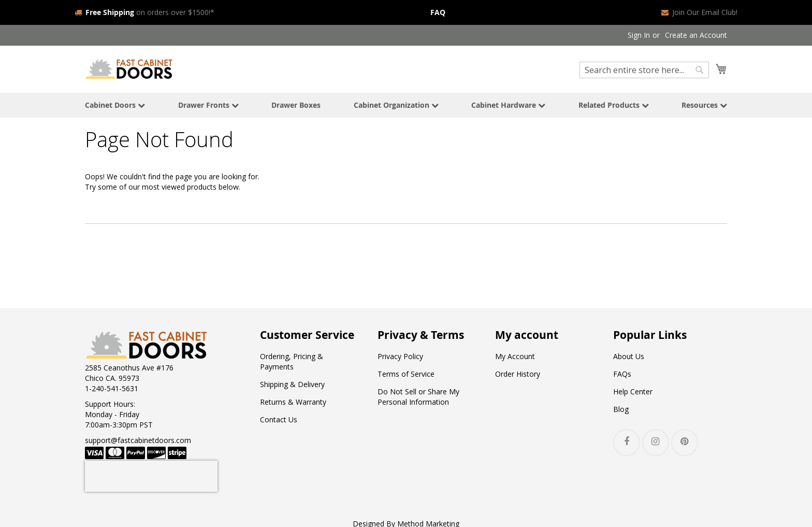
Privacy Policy (400, 356)
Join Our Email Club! (699, 12)
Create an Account (696, 35)
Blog (621, 409)
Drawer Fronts (208, 105)
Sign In (639, 35)
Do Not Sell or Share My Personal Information (418, 397)
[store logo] (129, 69)
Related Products (614, 105)
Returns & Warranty (293, 402)
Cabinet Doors (115, 105)
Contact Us (279, 419)
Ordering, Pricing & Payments (292, 361)
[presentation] (151, 476)
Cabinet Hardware (508, 105)
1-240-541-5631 (112, 388)
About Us (629, 356)
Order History (518, 374)
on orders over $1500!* (144, 12)
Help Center (633, 391)
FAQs (622, 374)
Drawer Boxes (296, 105)
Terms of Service (406, 374)
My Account (515, 356)
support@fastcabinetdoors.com (138, 440)
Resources (704, 105)
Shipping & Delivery (292, 384)
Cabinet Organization (396, 105)
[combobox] (644, 70)
